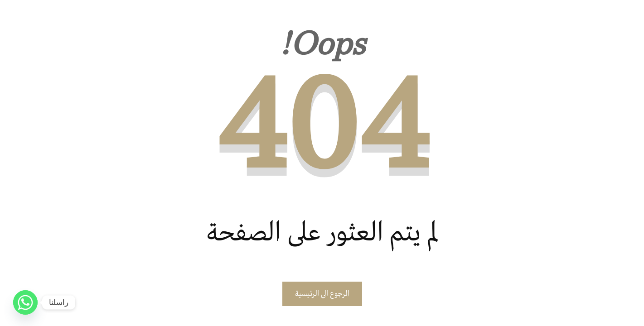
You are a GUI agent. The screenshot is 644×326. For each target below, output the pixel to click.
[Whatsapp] (25, 302)
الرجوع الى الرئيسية (322, 294)
